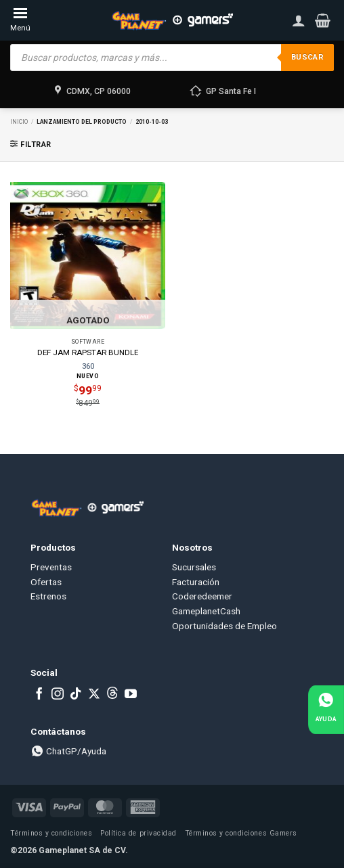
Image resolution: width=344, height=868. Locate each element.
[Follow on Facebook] (39, 695)
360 (88, 366)
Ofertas (46, 582)
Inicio (19, 122)
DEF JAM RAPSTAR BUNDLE (88, 352)
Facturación (196, 582)
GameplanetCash (206, 611)
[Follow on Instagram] (58, 695)
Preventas (51, 567)
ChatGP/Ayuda (68, 751)
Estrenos (48, 596)
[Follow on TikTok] (76, 695)
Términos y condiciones (51, 833)
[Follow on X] (94, 695)
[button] (323, 20)
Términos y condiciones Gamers (241, 833)
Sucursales (194, 567)
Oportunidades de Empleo (224, 626)
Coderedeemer (202, 596)
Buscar (307, 57)
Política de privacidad (138, 833)
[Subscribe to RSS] (112, 695)
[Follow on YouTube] (131, 695)
